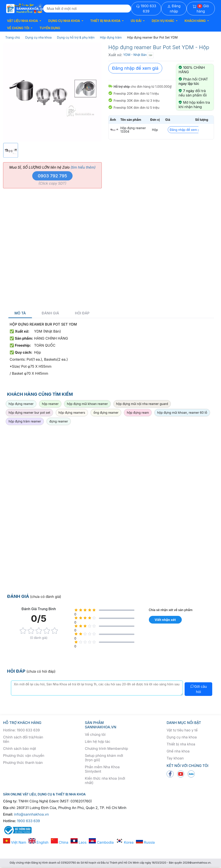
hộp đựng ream (138, 413)
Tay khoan (175, 758)
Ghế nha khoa (178, 751)
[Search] (87, 9)
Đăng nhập (174, 9)
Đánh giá (50, 313)
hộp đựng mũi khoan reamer (87, 404)
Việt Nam (15, 842)
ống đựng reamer (106, 413)
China (60, 842)
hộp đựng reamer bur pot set (29, 413)
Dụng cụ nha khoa (182, 737)
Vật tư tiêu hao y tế (182, 730)
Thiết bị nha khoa (181, 744)
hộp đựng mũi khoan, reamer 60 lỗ (182, 413)
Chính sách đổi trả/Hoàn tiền (23, 739)
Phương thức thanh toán (23, 763)
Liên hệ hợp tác (98, 741)
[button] (24, 21)
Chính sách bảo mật (20, 749)
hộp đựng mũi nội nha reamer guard (142, 404)
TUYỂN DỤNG (50, 28)
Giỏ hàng (201, 9)
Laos (79, 842)
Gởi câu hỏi (199, 689)
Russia (145, 842)
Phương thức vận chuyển (24, 756)
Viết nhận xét (165, 620)
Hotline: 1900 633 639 (21, 730)
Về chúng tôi (95, 734)
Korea (125, 842)
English (38, 842)
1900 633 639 (146, 9)
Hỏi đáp (82, 313)
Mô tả (20, 313)
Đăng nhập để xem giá (135, 68)
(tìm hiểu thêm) (83, 167)
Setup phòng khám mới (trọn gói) (104, 758)
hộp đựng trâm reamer (25, 421)
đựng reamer (59, 421)
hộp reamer (50, 404)
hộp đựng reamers (72, 413)
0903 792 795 (52, 176)
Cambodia (101, 842)
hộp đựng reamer (21, 404)
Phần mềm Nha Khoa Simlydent (102, 769)
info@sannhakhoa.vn (31, 814)
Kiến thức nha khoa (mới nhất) (105, 781)
